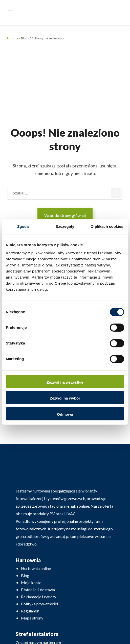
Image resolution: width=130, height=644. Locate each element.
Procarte (13, 38)
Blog (25, 575)
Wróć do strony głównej (65, 215)
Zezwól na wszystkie (65, 382)
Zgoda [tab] (23, 226)
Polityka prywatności (39, 604)
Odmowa (65, 414)
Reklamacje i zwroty (39, 597)
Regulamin (30, 611)
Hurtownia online (36, 568)
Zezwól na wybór (65, 398)
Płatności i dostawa (38, 590)
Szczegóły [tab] (65, 226)
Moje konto (31, 583)
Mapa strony (32, 618)
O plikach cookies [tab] (107, 226)
